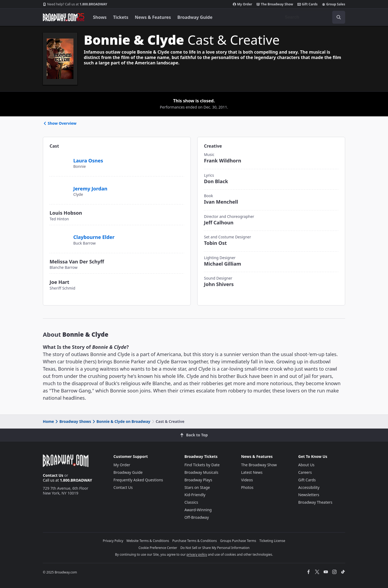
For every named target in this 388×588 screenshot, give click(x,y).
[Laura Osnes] (59, 158)
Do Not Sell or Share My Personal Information (215, 548)
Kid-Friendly (195, 495)
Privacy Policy (113, 541)
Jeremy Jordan (90, 189)
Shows (100, 17)
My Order (242, 4)
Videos (247, 480)
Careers (305, 472)
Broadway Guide (195, 17)
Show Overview (60, 123)
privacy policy (197, 554)
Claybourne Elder (94, 237)
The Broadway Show (275, 4)
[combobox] (313, 17)
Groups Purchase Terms (238, 541)
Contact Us (53, 475)
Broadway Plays (198, 480)
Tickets (121, 17)
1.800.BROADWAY (75, 4)
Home (48, 421)
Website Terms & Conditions (148, 541)
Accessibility (309, 487)
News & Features (153, 17)
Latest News (252, 472)
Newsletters (309, 495)
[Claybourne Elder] (61, 236)
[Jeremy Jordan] (59, 186)
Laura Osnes (88, 161)
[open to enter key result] (339, 17)
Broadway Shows (73, 421)
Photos (247, 487)
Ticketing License (272, 541)
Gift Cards (308, 4)
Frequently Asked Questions (138, 480)
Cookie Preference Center (158, 548)
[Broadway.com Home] (64, 17)
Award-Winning (198, 510)
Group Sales (334, 4)
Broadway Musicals (201, 472)
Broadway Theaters (315, 502)
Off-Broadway (197, 517)
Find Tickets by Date (202, 465)
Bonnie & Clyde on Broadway (121, 421)
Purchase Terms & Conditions (195, 541)
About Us (306, 465)
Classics (191, 502)
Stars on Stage (197, 487)
